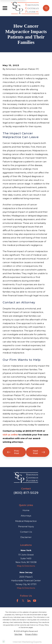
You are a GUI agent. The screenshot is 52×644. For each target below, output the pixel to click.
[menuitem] (18, 634)
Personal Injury (26, 526)
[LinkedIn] (29, 601)
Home (26, 510)
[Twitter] (23, 601)
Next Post (39, 452)
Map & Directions (26, 566)
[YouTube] (35, 601)
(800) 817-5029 (26, 493)
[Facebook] (17, 601)
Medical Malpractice (26, 521)
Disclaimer (26, 537)
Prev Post (13, 452)
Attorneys (26, 516)
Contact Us (26, 532)
